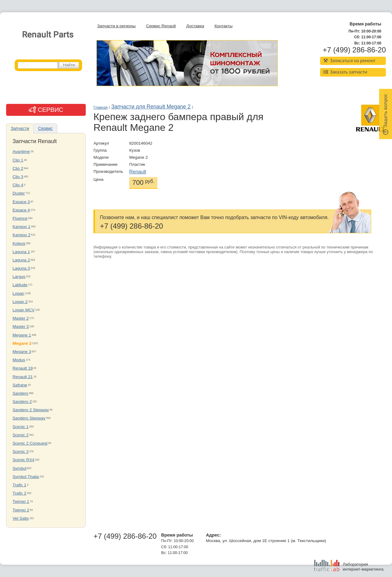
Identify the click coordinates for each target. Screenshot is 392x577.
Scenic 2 (21, 435)
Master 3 (21, 326)
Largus (19, 277)
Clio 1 (18, 160)
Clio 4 (18, 185)
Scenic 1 (21, 427)
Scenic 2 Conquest (30, 443)
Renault (138, 172)
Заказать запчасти (345, 72)
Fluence (20, 218)
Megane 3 (22, 352)
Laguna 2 (21, 260)
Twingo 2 (21, 510)
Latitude (20, 285)
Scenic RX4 (23, 460)
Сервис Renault (161, 26)
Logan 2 (20, 302)
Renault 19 (23, 368)
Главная (100, 108)
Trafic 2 (19, 493)
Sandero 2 (22, 402)
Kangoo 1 (21, 227)
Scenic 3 (21, 452)
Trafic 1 (19, 485)
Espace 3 (21, 202)
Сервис (45, 128)
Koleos (19, 243)
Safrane (20, 385)
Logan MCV (24, 310)
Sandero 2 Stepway (31, 410)
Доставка (195, 26)
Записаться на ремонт (349, 61)
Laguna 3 (21, 268)
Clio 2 (18, 168)
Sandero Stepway (29, 418)
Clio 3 (18, 177)
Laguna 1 (21, 252)
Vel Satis (21, 518)
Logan (18, 293)
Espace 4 (21, 210)
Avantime (21, 152)
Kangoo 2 (21, 235)
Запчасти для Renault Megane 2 (151, 107)
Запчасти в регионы (116, 26)
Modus (19, 360)
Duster (19, 193)
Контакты (223, 26)
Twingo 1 (21, 501)
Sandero (20, 393)
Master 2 (21, 318)
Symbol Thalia (26, 477)
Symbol (19, 468)
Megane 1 (22, 335)
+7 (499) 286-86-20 (354, 50)
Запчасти (20, 128)
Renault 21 (23, 377)
